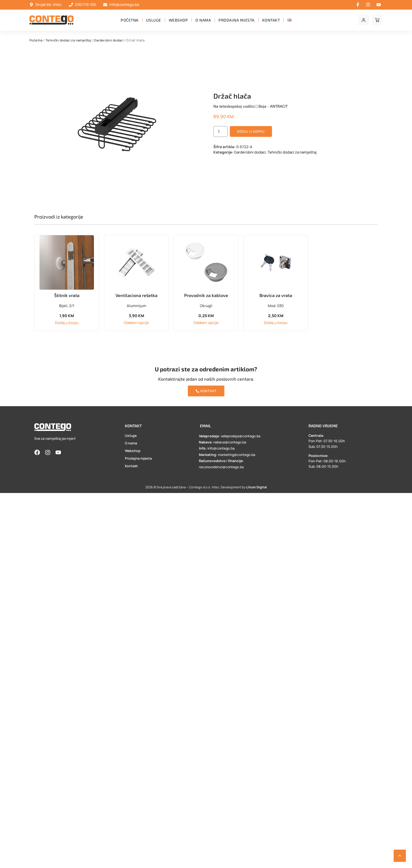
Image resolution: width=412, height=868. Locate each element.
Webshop (178, 20)
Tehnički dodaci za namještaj (68, 40)
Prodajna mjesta (237, 20)
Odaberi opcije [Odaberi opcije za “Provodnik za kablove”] (206, 323)
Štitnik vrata (67, 295)
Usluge (154, 20)
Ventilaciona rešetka (136, 295)
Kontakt (271, 20)
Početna (130, 20)
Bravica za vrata (276, 295)
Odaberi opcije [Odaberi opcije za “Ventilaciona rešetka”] (136, 323)
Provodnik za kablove (206, 295)
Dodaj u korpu (251, 131)
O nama (203, 20)
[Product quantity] (220, 131)
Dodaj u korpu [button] (67, 323)
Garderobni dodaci (109, 40)
